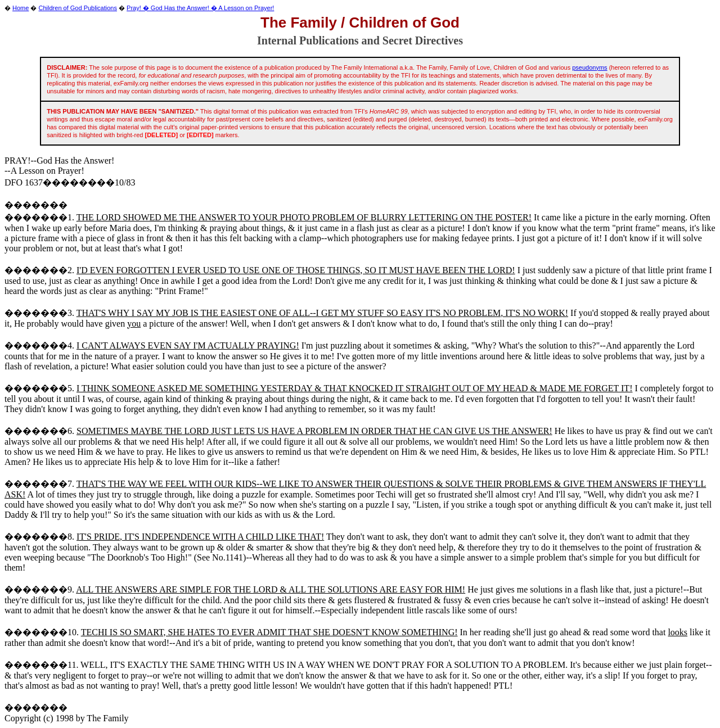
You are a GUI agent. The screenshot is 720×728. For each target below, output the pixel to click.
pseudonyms (589, 67)
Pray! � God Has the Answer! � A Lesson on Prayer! (200, 8)
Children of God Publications (78, 8)
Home (21, 8)
